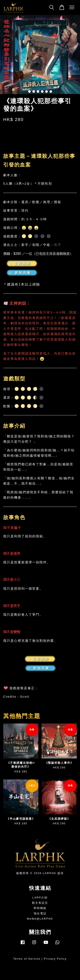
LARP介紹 (40, 898)
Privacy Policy (55, 959)
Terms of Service (27, 959)
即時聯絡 (40, 908)
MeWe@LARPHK (40, 919)
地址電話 (40, 913)
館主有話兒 (40, 903)
